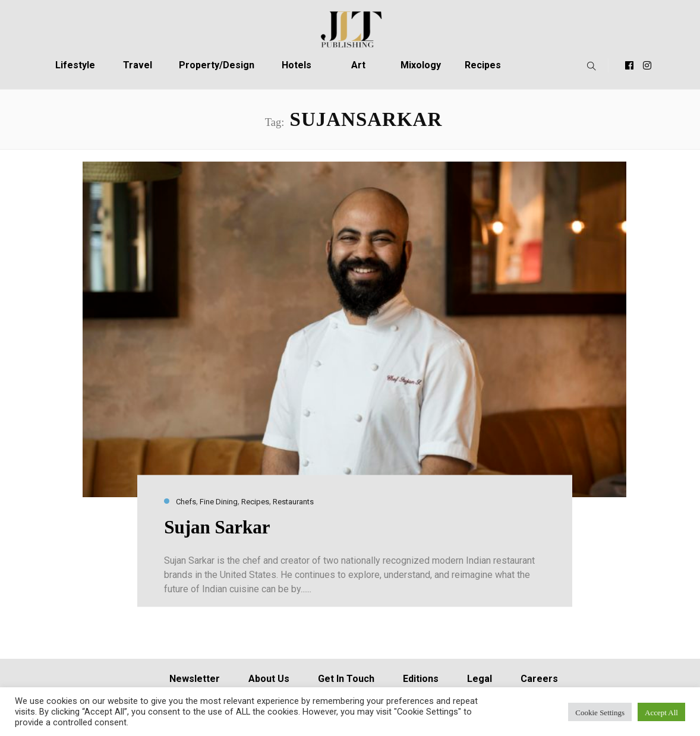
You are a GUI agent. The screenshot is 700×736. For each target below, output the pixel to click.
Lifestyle (75, 65)
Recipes (483, 65)
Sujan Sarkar (217, 527)
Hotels (297, 65)
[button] (589, 65)
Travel (138, 65)
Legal (480, 679)
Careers (539, 679)
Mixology (421, 65)
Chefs (186, 502)
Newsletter (195, 679)
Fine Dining (219, 502)
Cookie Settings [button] (600, 712)
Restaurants (293, 502)
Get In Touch (346, 679)
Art (358, 65)
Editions (421, 679)
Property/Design (217, 65)
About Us (269, 679)
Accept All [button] (661, 712)
